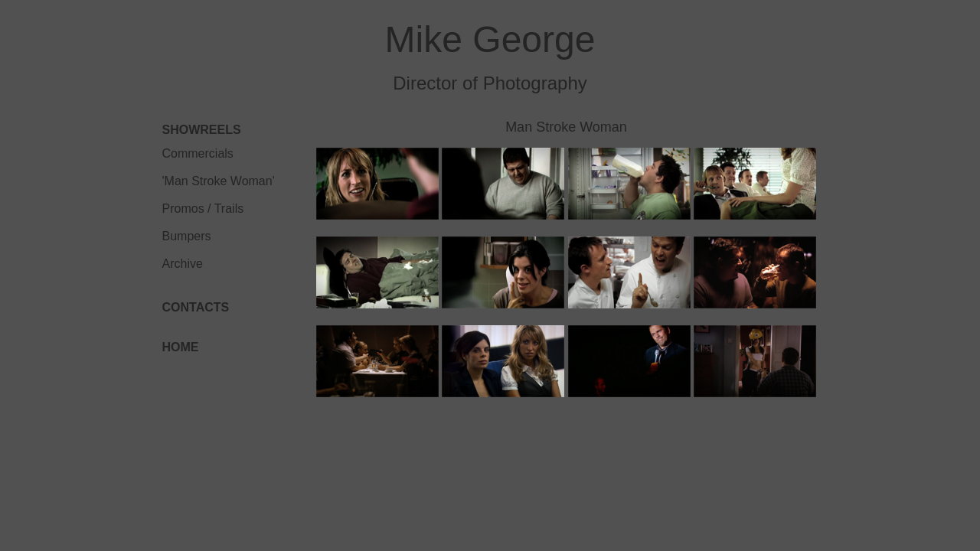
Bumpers (187, 236)
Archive (183, 264)
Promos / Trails (203, 209)
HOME (181, 347)
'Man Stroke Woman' (219, 181)
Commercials (198, 153)
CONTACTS (196, 307)
